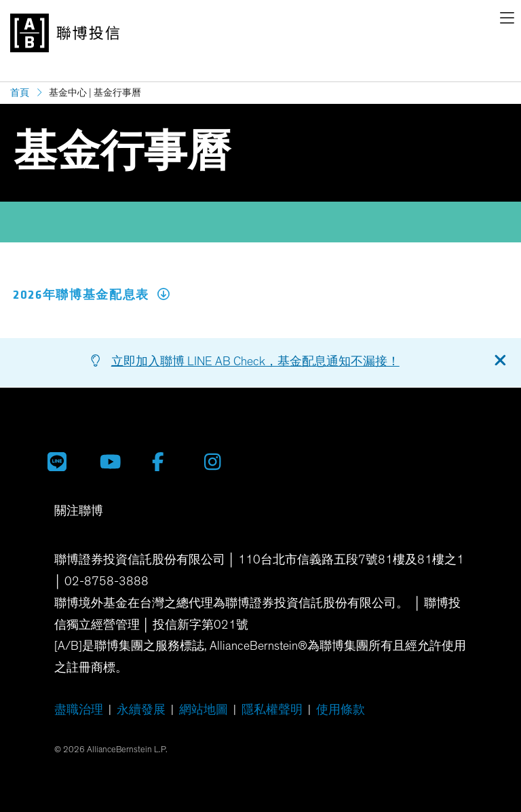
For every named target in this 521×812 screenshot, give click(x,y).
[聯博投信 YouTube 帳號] (116, 461)
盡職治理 (79, 710)
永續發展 (141, 710)
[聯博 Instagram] (220, 461)
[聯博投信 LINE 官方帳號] (63, 461)
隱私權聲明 (272, 710)
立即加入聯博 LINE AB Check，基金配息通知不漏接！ (255, 362)
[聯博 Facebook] (168, 461)
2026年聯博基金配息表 (91, 295)
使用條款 (341, 710)
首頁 (20, 93)
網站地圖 (204, 710)
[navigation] (507, 20)
